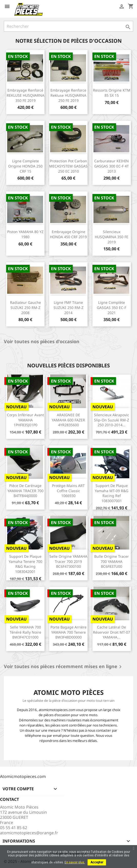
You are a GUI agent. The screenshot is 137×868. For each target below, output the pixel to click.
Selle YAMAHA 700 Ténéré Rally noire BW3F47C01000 (25, 632)
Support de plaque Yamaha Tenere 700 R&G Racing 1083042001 (25, 564)
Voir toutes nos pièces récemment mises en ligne (64, 667)
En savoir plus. (75, 862)
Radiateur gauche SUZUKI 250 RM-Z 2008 (25, 308)
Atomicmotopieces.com (23, 776)
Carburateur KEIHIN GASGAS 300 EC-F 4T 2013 (112, 166)
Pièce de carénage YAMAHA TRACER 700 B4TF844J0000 (25, 491)
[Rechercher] (68, 26)
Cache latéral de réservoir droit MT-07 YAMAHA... (112, 632)
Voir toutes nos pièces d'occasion (42, 342)
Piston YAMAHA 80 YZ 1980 (25, 234)
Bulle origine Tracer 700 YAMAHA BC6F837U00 (112, 561)
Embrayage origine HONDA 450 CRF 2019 (68, 234)
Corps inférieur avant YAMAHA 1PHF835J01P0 (25, 420)
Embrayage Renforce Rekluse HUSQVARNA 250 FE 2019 (68, 95)
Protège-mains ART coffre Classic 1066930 (68, 491)
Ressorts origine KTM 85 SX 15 (112, 93)
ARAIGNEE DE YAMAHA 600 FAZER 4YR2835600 (68, 420)
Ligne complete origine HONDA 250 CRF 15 (25, 166)
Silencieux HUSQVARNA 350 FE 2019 (112, 237)
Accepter (97, 862)
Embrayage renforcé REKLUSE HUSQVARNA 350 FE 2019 (25, 95)
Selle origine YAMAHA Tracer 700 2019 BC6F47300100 (68, 561)
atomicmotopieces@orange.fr (29, 833)
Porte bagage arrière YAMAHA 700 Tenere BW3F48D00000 (68, 632)
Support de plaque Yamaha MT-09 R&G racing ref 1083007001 (112, 493)
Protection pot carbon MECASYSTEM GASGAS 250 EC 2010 (68, 166)
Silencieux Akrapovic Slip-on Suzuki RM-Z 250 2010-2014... (112, 420)
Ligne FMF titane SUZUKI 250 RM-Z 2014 (68, 308)
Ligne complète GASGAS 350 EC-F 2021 (112, 308)
